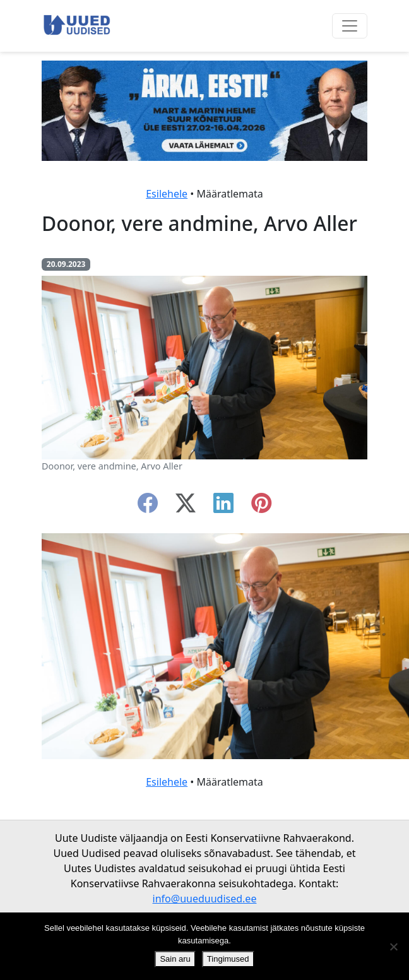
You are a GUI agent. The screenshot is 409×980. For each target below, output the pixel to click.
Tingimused (228, 959)
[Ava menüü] (350, 26)
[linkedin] (223, 507)
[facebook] (148, 507)
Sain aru (175, 959)
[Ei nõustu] (393, 947)
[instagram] (261, 507)
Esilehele (167, 194)
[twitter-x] (186, 507)
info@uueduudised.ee (205, 899)
